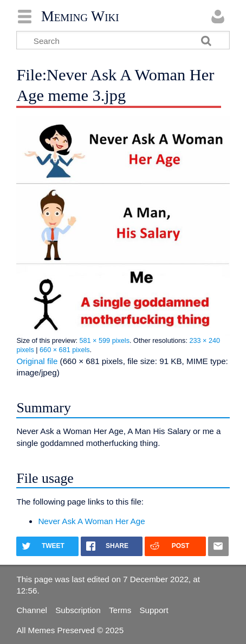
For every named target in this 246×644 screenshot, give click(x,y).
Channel (32, 610)
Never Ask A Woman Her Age (91, 521)
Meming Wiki (80, 16)
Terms (120, 610)
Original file (37, 361)
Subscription (78, 610)
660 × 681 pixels (65, 350)
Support (154, 610)
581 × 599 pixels (104, 341)
